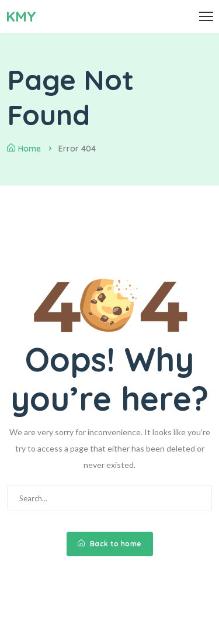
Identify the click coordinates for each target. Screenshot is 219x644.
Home (24, 149)
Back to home (110, 544)
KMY (21, 16)
